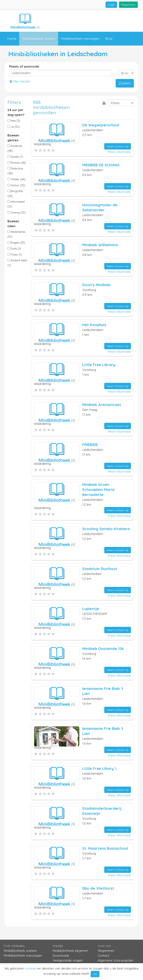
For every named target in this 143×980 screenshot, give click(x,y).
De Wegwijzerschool (101, 125)
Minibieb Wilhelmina (100, 245)
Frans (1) (15, 255)
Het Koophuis (94, 325)
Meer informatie (119, 152)
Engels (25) (16, 243)
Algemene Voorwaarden (116, 960)
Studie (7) (15, 157)
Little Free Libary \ (100, 768)
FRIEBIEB (90, 445)
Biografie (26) (15, 193)
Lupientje (91, 609)
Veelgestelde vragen (68, 960)
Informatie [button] (17, 53)
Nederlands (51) (16, 234)
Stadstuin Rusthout (100, 569)
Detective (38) (15, 171)
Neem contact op (118, 146)
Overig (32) (16, 213)
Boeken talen (13, 224)
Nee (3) (14, 121)
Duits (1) (14, 249)
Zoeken (125, 83)
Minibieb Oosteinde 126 (103, 649)
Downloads (61, 955)
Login (111, 5)
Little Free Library (99, 365)
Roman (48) (17, 163)
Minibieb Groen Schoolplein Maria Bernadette (98, 490)
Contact (40, 52)
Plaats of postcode (24, 66)
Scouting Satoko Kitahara (106, 529)
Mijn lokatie (20, 81)
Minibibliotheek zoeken (39, 39)
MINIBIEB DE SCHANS (101, 165)
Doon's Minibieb (96, 285)
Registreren (128, 5)
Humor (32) (16, 185)
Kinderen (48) (15, 148)
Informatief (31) (16, 204)
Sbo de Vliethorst (98, 888)
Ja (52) (14, 127)
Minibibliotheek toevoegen (80, 39)
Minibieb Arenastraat (102, 405)
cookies (31, 968)
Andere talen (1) (17, 263)
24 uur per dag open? (16, 112)
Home (12, 39)
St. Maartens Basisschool (105, 848)
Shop (109, 39)
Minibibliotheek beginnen (70, 951)
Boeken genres (13, 138)
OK (95, 974)
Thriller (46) (16, 179)
